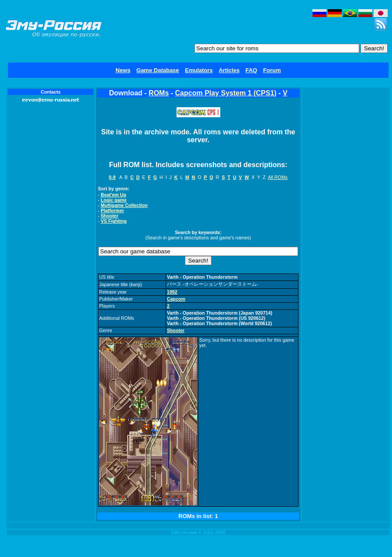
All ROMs (278, 177)
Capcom (176, 299)
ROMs (159, 93)
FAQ (252, 70)
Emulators (199, 70)
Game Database (158, 70)
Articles (229, 70)
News (123, 70)
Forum (272, 70)
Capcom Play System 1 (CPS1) (226, 93)
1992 (172, 292)
